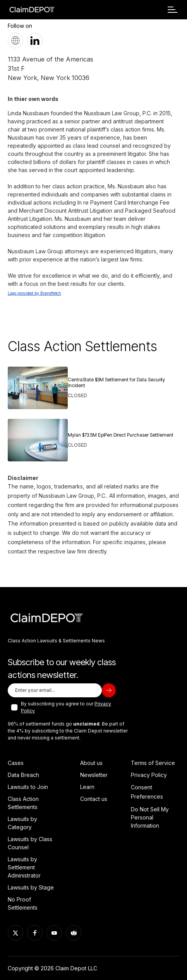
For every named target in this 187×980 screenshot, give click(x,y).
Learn (87, 787)
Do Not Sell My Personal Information (150, 817)
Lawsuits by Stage (31, 887)
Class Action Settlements (23, 803)
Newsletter (94, 775)
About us (91, 763)
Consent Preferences (147, 792)
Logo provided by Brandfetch (34, 293)
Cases (16, 763)
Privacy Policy (149, 775)
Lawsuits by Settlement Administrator (24, 867)
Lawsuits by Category (22, 823)
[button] (172, 10)
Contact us (94, 799)
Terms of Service (153, 763)
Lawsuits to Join (28, 787)
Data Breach (23, 775)
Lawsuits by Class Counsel (30, 843)
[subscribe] (109, 690)
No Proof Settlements (23, 903)
